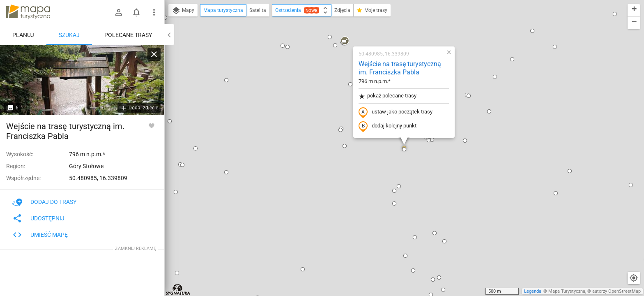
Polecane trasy (128, 35)
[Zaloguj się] (119, 12)
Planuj (23, 35)
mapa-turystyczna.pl (28, 12)
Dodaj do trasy (44, 202)
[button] (226, 80)
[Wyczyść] (154, 54)
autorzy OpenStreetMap (616, 291)
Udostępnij (38, 218)
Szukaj (69, 35)
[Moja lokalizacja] (634, 278)
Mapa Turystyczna (567, 291)
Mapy (183, 11)
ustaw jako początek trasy (396, 112)
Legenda (533, 291)
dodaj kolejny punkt (388, 126)
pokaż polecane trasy (388, 96)
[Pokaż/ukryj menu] (154, 12)
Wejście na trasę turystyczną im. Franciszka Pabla (400, 68)
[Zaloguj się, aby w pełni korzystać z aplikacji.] (152, 125)
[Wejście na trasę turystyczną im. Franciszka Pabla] (82, 80)
